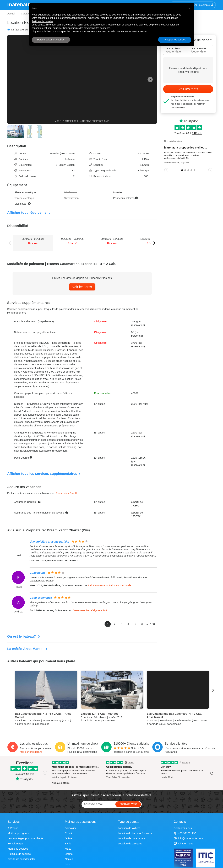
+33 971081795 (185, 833)
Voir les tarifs (82, 287)
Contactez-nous (183, 828)
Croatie (69, 833)
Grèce (68, 838)
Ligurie (69, 854)
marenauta (21, 4)
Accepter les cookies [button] (175, 40)
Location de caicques (130, 843)
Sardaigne (71, 828)
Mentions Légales (18, 849)
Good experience (41, 598)
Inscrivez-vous (128, 804)
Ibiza (68, 864)
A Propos (13, 828)
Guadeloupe (37, 573)
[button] (190, 8)
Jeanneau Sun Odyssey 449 (90, 610)
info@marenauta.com (188, 838)
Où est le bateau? (24, 636)
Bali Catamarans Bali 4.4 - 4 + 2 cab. (110, 585)
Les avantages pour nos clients (26, 838)
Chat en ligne (183, 843)
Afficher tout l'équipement (28, 213)
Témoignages (16, 843)
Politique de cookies (19, 854)
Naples (69, 859)
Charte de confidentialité (22, 859)
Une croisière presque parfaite (49, 542)
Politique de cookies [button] (43, 21)
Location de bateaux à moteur (135, 833)
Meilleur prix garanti (31, 752)
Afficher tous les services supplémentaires (44, 474)
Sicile (68, 843)
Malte (68, 849)
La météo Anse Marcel (28, 649)
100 (152, 624)
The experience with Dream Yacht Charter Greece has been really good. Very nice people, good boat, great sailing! (91, 604)
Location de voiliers (129, 828)
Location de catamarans (132, 838)
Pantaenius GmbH (66, 493)
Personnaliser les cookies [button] (51, 40)
